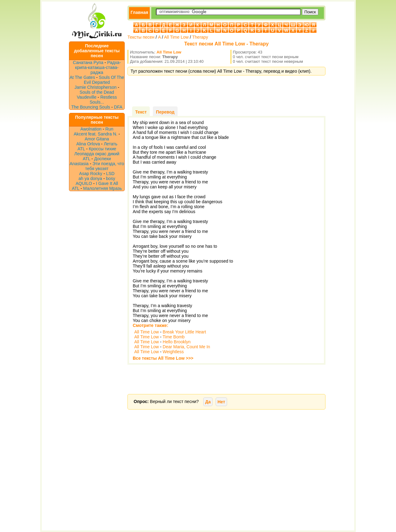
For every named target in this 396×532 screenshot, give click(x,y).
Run (110, 129)
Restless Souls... (103, 100)
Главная (139, 12)
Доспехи (102, 159)
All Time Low (176, 37)
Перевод (165, 112)
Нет (221, 402)
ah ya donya (90, 178)
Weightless (173, 352)
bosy (111, 178)
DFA (118, 107)
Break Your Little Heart (184, 332)
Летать (110, 144)
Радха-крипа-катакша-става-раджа (98, 67)
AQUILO (84, 183)
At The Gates (82, 77)
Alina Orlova (88, 144)
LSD (110, 174)
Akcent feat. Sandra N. (95, 134)
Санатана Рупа (88, 62)
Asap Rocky (91, 174)
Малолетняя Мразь (103, 188)
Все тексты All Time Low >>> (163, 358)
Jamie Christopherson (96, 87)
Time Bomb (174, 337)
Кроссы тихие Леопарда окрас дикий (97, 151)
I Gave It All (107, 183)
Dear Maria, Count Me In (186, 347)
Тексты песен (141, 37)
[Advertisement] (226, 91)
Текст (141, 112)
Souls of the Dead (97, 92)
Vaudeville (87, 97)
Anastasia (79, 164)
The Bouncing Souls (91, 107)
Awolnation (91, 129)
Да (208, 402)
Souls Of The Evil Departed (104, 80)
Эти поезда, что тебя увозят (105, 166)
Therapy (200, 37)
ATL (81, 149)
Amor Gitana (97, 139)
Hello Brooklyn (177, 342)
